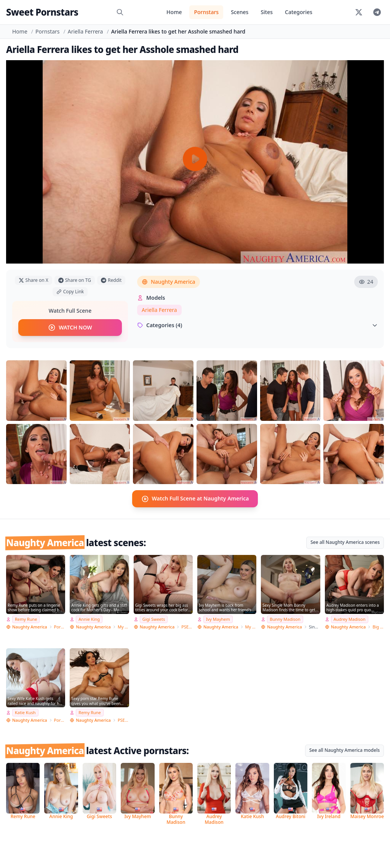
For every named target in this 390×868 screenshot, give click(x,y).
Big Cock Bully (378, 626)
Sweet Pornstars (42, 12)
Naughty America (169, 282)
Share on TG (75, 280)
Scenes (240, 12)
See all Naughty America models (344, 750)
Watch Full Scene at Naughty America (195, 499)
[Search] (120, 12)
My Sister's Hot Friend (251, 626)
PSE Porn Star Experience (187, 626)
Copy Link (70, 292)
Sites (267, 12)
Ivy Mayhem (218, 619)
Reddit (111, 280)
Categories (299, 12)
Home (174, 12)
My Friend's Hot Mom (123, 626)
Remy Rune (26, 619)
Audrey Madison (350, 619)
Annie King (89, 619)
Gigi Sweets (154, 619)
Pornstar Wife (60, 626)
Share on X (34, 280)
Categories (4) (257, 325)
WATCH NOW (70, 328)
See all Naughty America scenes (345, 542)
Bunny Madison (285, 619)
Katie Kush (25, 712)
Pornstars (206, 12)
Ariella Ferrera (86, 31)
